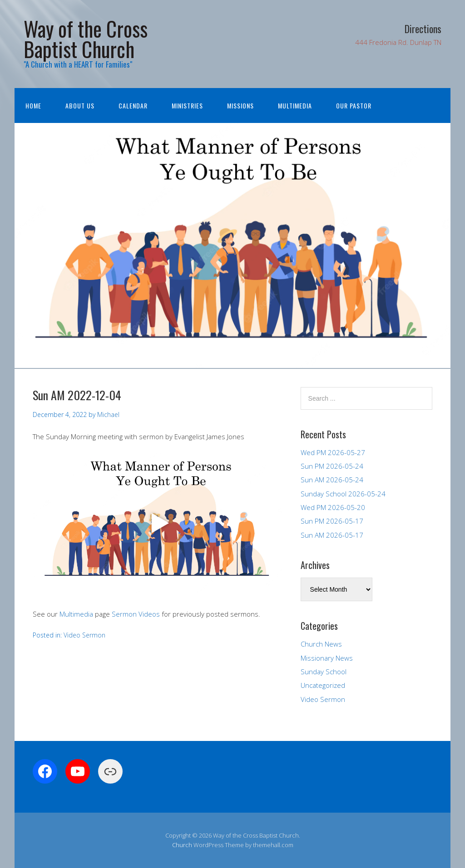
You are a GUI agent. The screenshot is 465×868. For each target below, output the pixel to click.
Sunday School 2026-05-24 (343, 494)
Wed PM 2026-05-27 (333, 452)
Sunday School (324, 672)
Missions (240, 105)
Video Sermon (84, 635)
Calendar (133, 105)
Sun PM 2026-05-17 (332, 521)
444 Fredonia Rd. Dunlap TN (398, 42)
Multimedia (295, 105)
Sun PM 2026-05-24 (332, 466)
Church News (321, 644)
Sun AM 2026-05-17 (332, 535)
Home (33, 105)
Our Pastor (354, 105)
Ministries (187, 105)
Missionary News (327, 658)
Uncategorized (323, 685)
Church (182, 845)
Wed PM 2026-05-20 (333, 507)
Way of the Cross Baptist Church (86, 39)
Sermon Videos (136, 614)
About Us (80, 105)
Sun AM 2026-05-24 (332, 480)
